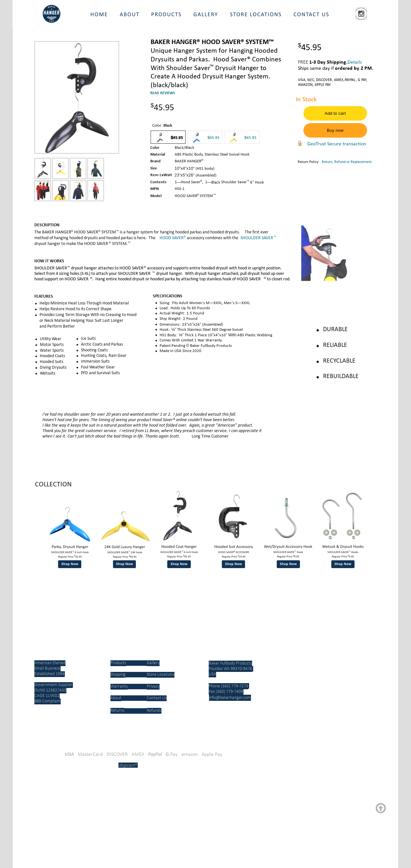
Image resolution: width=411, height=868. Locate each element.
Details (355, 62)
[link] (143, 790)
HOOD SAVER (172, 238)
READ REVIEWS (163, 93)
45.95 (252, 138)
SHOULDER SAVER (257, 238)
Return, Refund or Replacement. (347, 162)
